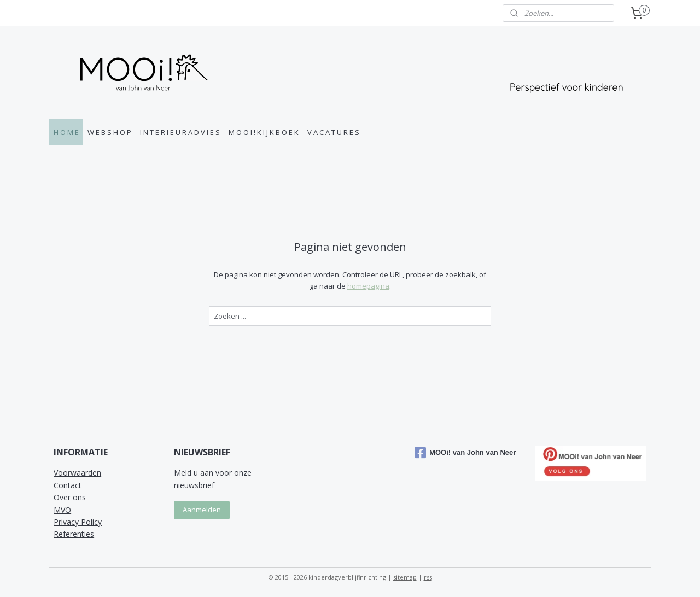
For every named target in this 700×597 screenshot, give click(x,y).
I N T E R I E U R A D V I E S (180, 132)
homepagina (368, 286)
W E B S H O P (109, 132)
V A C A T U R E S (333, 132)
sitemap (405, 577)
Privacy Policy (78, 522)
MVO (62, 510)
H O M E (66, 132)
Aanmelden (202, 510)
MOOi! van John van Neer (465, 453)
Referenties (74, 534)
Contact (68, 485)
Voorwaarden (77, 473)
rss (428, 577)
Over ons (70, 497)
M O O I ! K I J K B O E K (264, 132)
